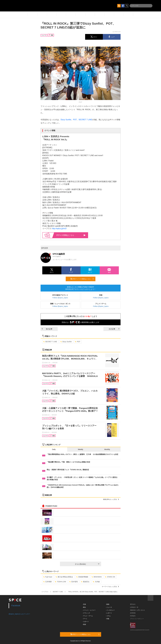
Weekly (81, 449)
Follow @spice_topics (60, 298)
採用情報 (133, 613)
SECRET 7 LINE (85, 120)
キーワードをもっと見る (110, 587)
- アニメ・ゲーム (88, 616)
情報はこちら (71, 235)
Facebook (16, 606)
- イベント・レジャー (89, 610)
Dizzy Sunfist (66, 120)
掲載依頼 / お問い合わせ (137, 610)
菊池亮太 (85, 582)
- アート (85, 619)
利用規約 (133, 616)
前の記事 (47, 329)
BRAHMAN (97, 577)
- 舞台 (84, 607)
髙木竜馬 (74, 582)
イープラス (45, 592)
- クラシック (86, 613)
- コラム (108, 616)
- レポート (109, 613)
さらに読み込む (87, 564)
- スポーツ (86, 622)
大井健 (96, 582)
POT (75, 120)
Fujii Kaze (48, 577)
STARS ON (110, 577)
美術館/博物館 (82, 577)
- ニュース (109, 607)
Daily (54, 449)
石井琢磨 (47, 582)
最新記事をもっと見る (111, 499)
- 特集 (107, 619)
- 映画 (84, 624)
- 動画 (107, 604)
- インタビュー (110, 610)
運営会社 (133, 604)
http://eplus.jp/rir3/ (59, 229)
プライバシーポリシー (137, 619)
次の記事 (114, 329)
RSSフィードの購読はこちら (82, 279)
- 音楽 (84, 604)
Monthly (107, 449)
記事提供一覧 (134, 607)
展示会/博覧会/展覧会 (64, 577)
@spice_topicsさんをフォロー (19, 614)
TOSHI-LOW (60, 582)
